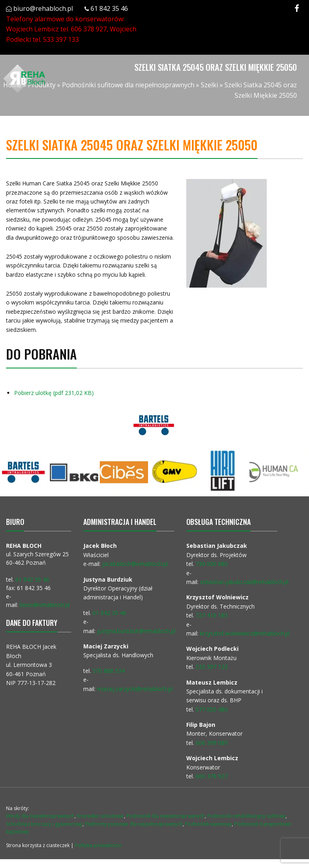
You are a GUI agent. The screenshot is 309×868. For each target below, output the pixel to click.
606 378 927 (89, 29)
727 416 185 (212, 615)
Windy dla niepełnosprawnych (40, 816)
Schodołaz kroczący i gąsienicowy (44, 824)
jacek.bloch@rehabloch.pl (135, 564)
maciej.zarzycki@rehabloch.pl (136, 689)
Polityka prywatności (98, 845)
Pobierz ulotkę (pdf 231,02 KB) (54, 393)
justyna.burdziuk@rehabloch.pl (136, 631)
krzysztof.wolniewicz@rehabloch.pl (245, 633)
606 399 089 (212, 743)
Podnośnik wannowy (208, 824)
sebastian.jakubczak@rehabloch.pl (244, 582)
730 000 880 (212, 564)
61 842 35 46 (109, 8)
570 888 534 (109, 671)
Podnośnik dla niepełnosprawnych (166, 816)
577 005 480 (212, 709)
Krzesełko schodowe (100, 816)
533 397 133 (61, 39)
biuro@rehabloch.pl (43, 8)
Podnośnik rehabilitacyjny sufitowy (246, 816)
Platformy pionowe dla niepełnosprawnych (134, 824)
